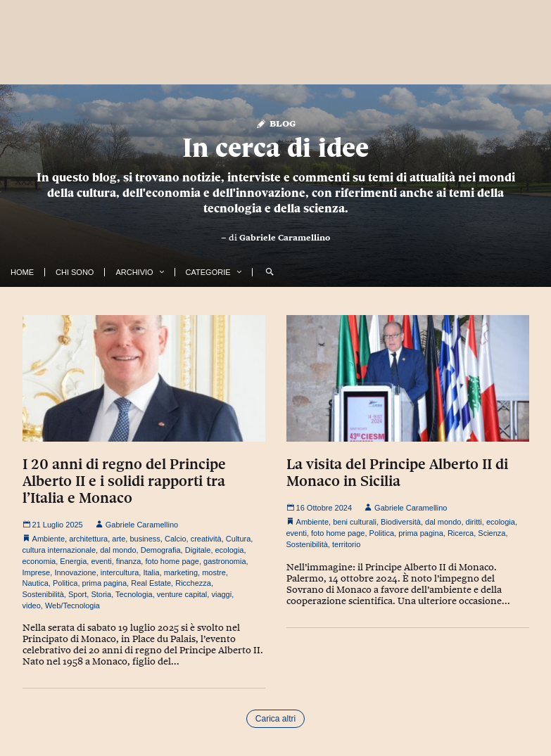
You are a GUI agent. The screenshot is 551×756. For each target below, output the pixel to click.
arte (119, 539)
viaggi (221, 594)
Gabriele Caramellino (285, 238)
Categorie (208, 272)
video (32, 606)
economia (39, 561)
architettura (88, 539)
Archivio (134, 272)
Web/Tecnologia (72, 606)
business (145, 539)
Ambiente (49, 539)
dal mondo (118, 550)
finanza (128, 561)
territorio (346, 544)
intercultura (120, 572)
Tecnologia (134, 594)
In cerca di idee (275, 147)
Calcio (176, 539)
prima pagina (105, 583)
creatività (206, 539)
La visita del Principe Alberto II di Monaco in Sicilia (397, 473)
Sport (77, 594)
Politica (65, 583)
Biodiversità (401, 522)
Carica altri (275, 719)
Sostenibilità (43, 594)
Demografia (161, 550)
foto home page (172, 561)
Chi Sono (75, 272)
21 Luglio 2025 (53, 525)
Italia (151, 572)
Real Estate (151, 583)
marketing (181, 572)
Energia (73, 561)
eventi (101, 561)
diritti (474, 522)
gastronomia (225, 561)
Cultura (238, 539)
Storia (101, 594)
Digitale (198, 550)
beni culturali (355, 522)
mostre (214, 572)
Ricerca (461, 533)
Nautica (36, 583)
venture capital (182, 594)
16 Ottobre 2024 (319, 508)
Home (22, 272)
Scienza (492, 533)
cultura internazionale (59, 550)
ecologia (230, 550)
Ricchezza (193, 583)
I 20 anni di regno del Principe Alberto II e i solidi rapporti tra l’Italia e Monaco (124, 481)
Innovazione (75, 572)
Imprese (37, 572)
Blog (275, 123)
